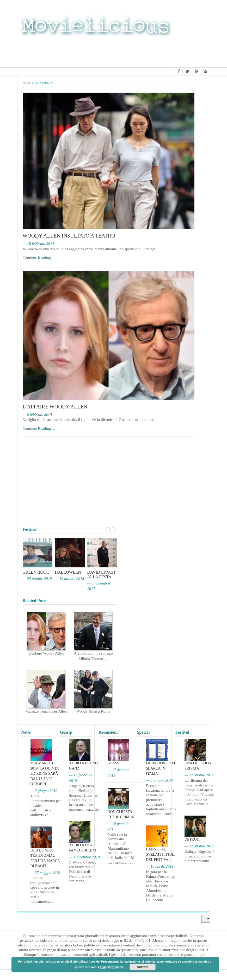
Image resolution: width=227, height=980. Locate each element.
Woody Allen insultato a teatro (69, 236)
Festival (182, 732)
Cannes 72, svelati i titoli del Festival (161, 854)
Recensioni (108, 732)
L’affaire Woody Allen (55, 407)
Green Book (36, 572)
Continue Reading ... (39, 258)
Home (26, 83)
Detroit (192, 839)
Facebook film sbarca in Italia (160, 768)
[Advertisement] (168, 52)
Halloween (68, 572)
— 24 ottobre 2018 (37, 579)
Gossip (66, 732)
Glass (113, 763)
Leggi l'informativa (111, 967)
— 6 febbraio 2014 (37, 414)
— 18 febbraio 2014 (38, 244)
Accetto (143, 967)
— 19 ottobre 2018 (70, 579)
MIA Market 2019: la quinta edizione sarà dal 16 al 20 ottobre (45, 774)
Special (143, 732)
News (26, 732)
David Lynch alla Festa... (101, 575)
